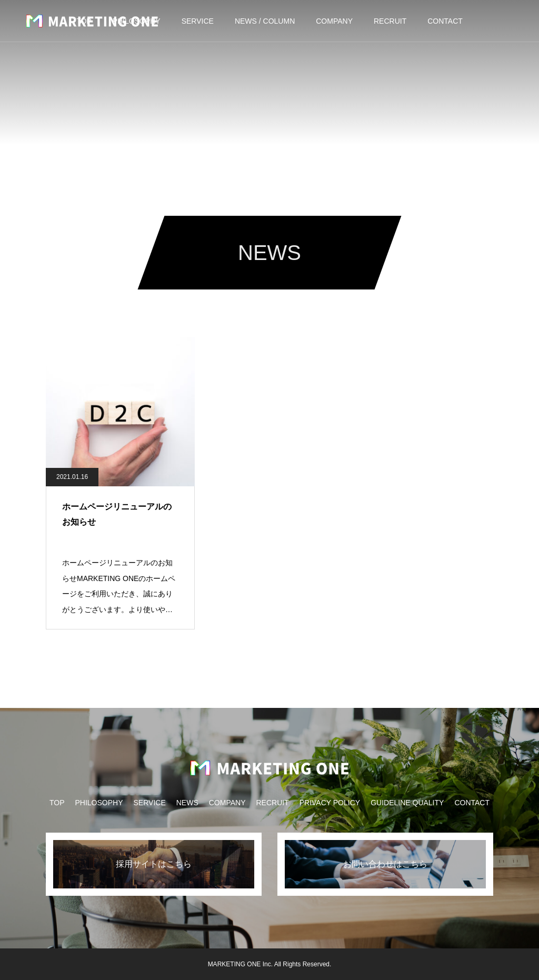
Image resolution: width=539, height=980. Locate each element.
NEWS (187, 803)
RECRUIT (390, 21)
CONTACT (445, 21)
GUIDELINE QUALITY (407, 803)
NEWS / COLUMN (265, 21)
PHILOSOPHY (99, 803)
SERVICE (198, 21)
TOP (57, 803)
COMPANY (334, 21)
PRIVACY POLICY (330, 803)
